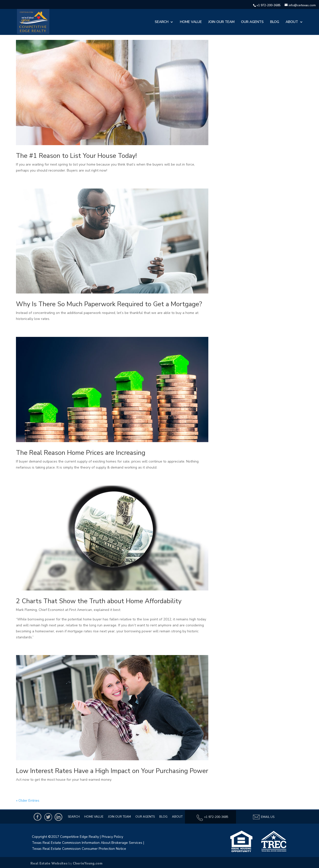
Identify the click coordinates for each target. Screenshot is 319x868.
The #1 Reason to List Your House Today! (76, 156)
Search (162, 22)
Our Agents (252, 22)
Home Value (191, 22)
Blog (275, 22)
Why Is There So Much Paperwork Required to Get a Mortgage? (109, 304)
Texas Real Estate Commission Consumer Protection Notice (79, 849)
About (292, 22)
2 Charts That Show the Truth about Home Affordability (99, 601)
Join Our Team (221, 22)
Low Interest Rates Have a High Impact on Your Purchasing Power (112, 771)
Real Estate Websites (49, 864)
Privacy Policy (112, 837)
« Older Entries (28, 801)
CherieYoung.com (88, 864)
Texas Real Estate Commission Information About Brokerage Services (87, 843)
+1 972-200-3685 (269, 5)
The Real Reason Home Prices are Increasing (81, 453)
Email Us (263, 817)
